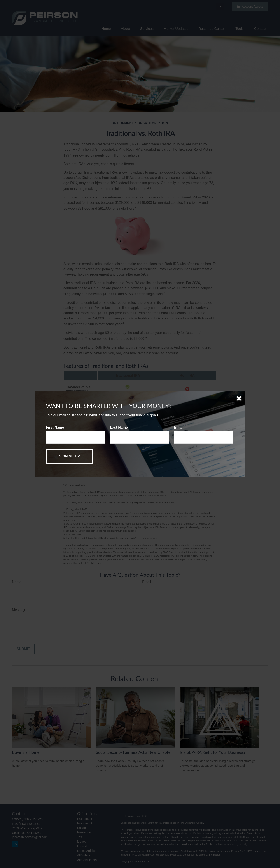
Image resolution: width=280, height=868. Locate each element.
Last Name (119, 427)
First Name (55, 427)
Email (179, 427)
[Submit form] (69, 456)
